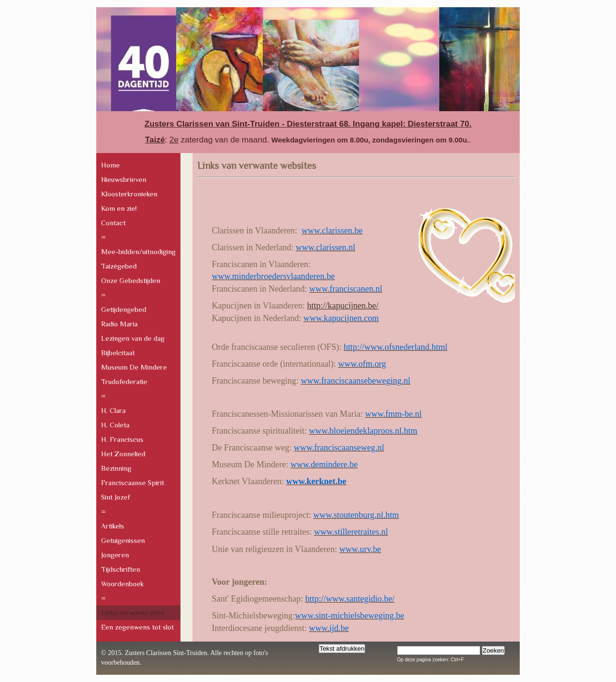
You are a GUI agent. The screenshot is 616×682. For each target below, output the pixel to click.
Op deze (406, 660)
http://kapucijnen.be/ (343, 306)
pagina (440, 660)
